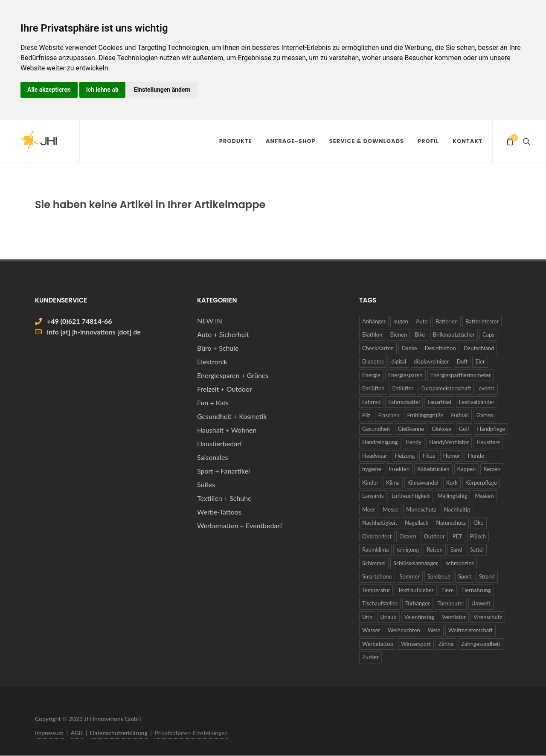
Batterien (447, 322)
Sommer (410, 577)
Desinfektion (440, 349)
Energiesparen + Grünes (233, 376)
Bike (420, 335)
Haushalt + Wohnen (227, 430)
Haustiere (488, 442)
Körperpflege (481, 483)
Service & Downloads (367, 141)
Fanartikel (439, 402)
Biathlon (372, 335)
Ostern (408, 537)
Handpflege (491, 429)
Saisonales (212, 458)
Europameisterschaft (446, 389)
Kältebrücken (433, 469)
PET (457, 537)
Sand (456, 550)
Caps (488, 335)
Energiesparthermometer (461, 375)
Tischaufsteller (380, 604)
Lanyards (373, 496)
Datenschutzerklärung (119, 733)
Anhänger (374, 322)
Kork (452, 483)
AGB (77, 733)
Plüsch (478, 537)
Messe (391, 510)
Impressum (49, 733)
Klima (393, 483)
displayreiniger (431, 362)
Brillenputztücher (454, 335)
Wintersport (416, 644)
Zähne (446, 644)
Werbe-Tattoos (219, 512)
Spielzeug (439, 577)
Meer (369, 510)
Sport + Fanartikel (224, 471)
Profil (428, 141)
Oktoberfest (377, 537)
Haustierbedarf (220, 444)
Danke (409, 349)
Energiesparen (405, 375)
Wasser (371, 631)
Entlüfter (403, 389)
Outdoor (434, 537)
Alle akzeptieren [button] (49, 90)
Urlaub (388, 617)
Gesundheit (376, 429)
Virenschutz (488, 617)
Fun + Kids (213, 403)
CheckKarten (378, 349)
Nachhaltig (457, 510)
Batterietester (482, 322)
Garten (485, 416)
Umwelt (481, 604)
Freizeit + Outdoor (225, 389)
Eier (480, 362)
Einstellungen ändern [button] (162, 90)
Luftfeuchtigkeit (411, 496)
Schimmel (374, 564)
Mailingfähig (453, 496)
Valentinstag (419, 617)
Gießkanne (411, 429)
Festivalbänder (477, 402)
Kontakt (468, 141)
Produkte (236, 141)
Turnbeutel (451, 604)
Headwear (375, 456)
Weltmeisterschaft (470, 631)
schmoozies (460, 564)
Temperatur (376, 590)
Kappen (467, 469)
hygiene (372, 469)
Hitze (429, 456)
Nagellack (417, 523)
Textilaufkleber (415, 590)
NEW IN (210, 321)
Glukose (441, 429)
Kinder (370, 483)
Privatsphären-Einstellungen (191, 733)
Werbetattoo (378, 644)
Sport (465, 577)
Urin (367, 617)
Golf (464, 429)
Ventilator (454, 617)
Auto (422, 322)
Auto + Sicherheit (223, 335)
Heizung (405, 456)
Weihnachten (404, 631)
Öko (479, 523)
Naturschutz (451, 523)
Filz (366, 416)
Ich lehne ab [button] (102, 90)
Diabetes (373, 362)
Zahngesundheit (481, 644)
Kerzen (492, 469)
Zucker (370, 657)
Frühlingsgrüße (425, 416)
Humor (452, 456)
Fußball (460, 416)
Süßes (206, 485)
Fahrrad (371, 402)
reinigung (408, 550)
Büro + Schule (218, 348)
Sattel (477, 550)
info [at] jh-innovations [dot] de (94, 332)
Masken (484, 496)
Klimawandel (423, 483)
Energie (371, 375)
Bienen (398, 335)
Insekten (399, 469)
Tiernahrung (476, 590)
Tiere (448, 590)
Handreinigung (380, 442)
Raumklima (375, 550)
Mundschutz (421, 510)
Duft (462, 362)
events (487, 389)
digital (399, 362)
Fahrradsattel (404, 402)
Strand (487, 577)
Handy (414, 442)
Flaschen (389, 416)
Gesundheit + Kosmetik (232, 417)
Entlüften (373, 389)
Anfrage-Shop (291, 141)
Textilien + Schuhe (224, 499)
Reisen (434, 550)
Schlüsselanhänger (416, 564)
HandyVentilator (449, 442)
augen (401, 322)
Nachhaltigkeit (380, 523)
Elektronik (212, 362)
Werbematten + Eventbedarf (240, 526)
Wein (434, 631)
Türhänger (418, 604)
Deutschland (479, 349)
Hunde (476, 456)
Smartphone (377, 577)
